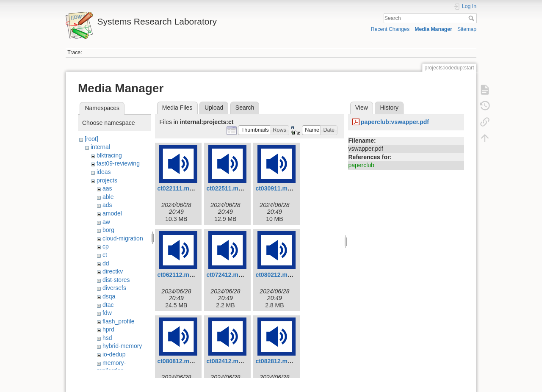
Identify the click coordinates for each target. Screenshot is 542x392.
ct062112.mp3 (177, 275)
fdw (107, 313)
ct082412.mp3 (226, 361)
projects (107, 180)
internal (100, 147)
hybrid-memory (122, 346)
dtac (108, 305)
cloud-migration (123, 238)
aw (106, 222)
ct (105, 255)
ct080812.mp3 (177, 361)
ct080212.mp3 (275, 275)
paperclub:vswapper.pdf (395, 122)
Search (472, 18)
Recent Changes (390, 29)
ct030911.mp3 (275, 188)
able (108, 197)
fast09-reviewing (118, 163)
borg (108, 230)
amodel (112, 213)
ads (107, 205)
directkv (113, 271)
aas (107, 188)
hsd (107, 338)
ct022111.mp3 (177, 188)
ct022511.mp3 (226, 188)
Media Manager (433, 29)
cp (106, 246)
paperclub (361, 165)
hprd (108, 329)
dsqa (109, 296)
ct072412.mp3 (226, 275)
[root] (91, 139)
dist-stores (116, 280)
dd (106, 263)
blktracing (109, 155)
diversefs (114, 288)
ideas (104, 172)
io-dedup (114, 354)
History (389, 108)
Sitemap (467, 29)
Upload (214, 108)
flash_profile (119, 321)
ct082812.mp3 (275, 361)
